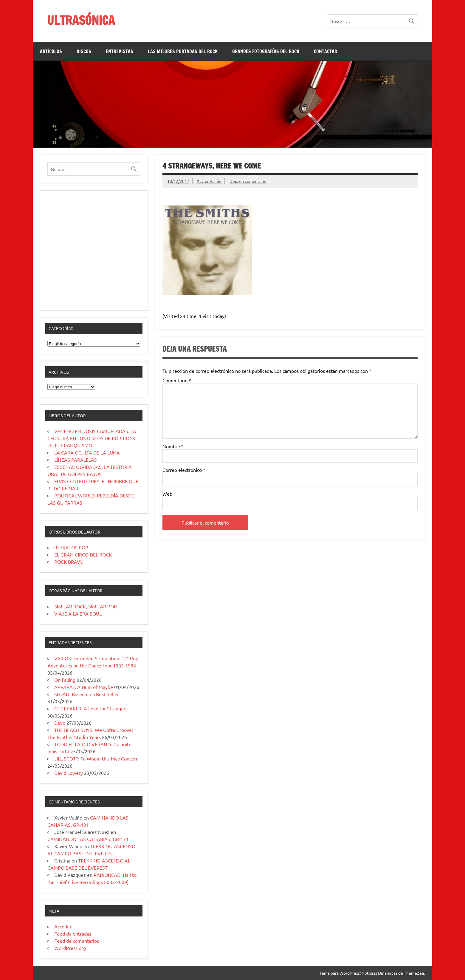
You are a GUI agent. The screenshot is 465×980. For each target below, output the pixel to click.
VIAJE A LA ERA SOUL (78, 613)
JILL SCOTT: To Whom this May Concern (96, 758)
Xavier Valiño (209, 181)
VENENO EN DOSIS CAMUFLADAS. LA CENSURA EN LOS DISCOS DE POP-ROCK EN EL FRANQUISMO (92, 438)
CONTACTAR (325, 51)
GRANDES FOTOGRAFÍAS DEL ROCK (266, 51)
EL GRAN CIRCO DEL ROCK (83, 554)
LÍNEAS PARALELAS (76, 460)
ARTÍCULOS (51, 51)
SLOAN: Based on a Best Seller (87, 694)
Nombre (173, 446)
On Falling (65, 680)
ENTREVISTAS (120, 51)
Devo (60, 723)
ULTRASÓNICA (81, 20)
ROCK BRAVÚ (69, 562)
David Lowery (69, 773)
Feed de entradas (73, 933)
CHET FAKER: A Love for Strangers (91, 708)
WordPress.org (70, 948)
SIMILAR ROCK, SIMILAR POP (86, 606)
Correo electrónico (184, 470)
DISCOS (84, 51)
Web (167, 494)
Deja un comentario (248, 181)
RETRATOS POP (71, 547)
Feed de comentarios (77, 941)
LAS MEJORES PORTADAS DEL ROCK (183, 51)
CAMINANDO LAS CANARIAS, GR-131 (88, 839)
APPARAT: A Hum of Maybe (84, 687)
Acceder (63, 926)
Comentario (177, 380)
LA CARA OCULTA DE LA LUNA (87, 452)
